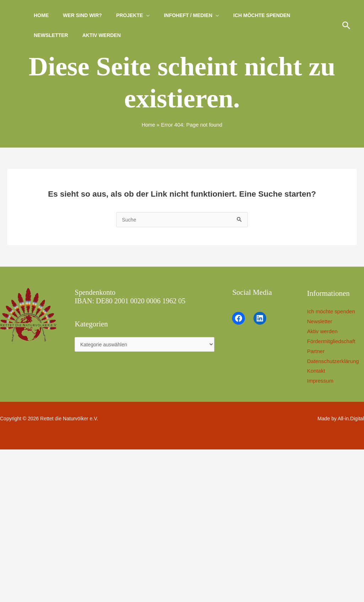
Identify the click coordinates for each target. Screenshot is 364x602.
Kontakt (319, 371)
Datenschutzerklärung (336, 361)
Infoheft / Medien (173, 15)
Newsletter (49, 35)
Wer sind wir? (76, 15)
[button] (346, 25)
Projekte (119, 15)
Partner (319, 351)
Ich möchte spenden (242, 15)
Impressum (323, 381)
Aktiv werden (95, 35)
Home (39, 15)
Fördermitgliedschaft (334, 342)
